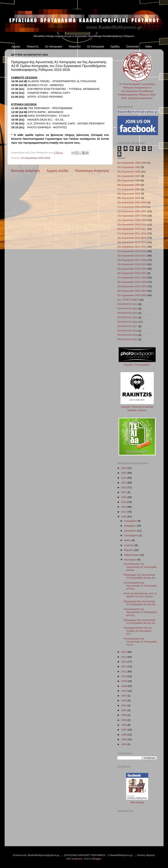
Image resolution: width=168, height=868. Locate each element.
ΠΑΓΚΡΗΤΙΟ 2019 (128, 335)
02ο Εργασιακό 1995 (129, 167)
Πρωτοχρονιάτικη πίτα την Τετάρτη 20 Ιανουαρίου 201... (138, 631)
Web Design (137, 802)
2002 (124, 705)
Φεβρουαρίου (132, 555)
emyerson (77, 859)
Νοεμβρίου (130, 526)
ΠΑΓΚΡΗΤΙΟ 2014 (128, 313)
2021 (124, 492)
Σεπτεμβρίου (132, 535)
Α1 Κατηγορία (54, 46)
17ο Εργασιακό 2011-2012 (132, 233)
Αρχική (16, 46)
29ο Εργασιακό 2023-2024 (132, 286)
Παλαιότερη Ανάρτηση (92, 171)
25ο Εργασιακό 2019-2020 (132, 269)
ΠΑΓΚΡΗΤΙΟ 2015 (128, 317)
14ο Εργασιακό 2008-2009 (132, 220)
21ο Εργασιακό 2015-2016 (35, 158)
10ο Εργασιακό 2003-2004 (132, 202)
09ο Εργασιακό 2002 (129, 198)
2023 (124, 483)
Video (149, 46)
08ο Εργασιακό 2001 (129, 194)
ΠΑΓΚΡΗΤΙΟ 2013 (128, 309)
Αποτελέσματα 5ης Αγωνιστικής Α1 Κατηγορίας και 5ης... (140, 612)
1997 (124, 730)
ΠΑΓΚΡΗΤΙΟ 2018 (128, 331)
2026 (124, 468)
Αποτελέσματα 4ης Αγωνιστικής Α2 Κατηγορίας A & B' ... (140, 642)
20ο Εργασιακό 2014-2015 (132, 247)
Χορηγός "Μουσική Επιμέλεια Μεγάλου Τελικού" (137, 407)
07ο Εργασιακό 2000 (129, 189)
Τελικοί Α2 (74, 46)
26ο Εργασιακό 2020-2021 (132, 273)
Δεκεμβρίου (131, 521)
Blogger (97, 859)
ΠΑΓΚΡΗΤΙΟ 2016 (128, 322)
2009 (124, 681)
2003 (124, 700)
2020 (124, 497)
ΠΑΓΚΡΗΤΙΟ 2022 (128, 339)
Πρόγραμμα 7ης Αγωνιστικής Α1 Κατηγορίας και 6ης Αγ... (140, 576)
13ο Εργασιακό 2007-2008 (132, 216)
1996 (124, 735)
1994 (124, 744)
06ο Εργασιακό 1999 (129, 185)
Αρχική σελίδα (57, 171)
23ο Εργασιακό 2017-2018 (132, 260)
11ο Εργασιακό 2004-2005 (132, 207)
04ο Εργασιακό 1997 (129, 176)
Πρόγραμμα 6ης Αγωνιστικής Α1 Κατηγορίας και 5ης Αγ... (140, 603)
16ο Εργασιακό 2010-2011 (132, 229)
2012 (124, 667)
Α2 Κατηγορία (96, 46)
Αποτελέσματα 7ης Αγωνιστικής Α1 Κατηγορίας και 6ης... (140, 567)
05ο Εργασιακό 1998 (129, 180)
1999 (124, 720)
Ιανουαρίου (131, 560)
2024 (124, 478)
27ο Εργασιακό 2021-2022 (132, 278)
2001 (124, 710)
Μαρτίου (129, 550)
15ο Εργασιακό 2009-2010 (132, 225)
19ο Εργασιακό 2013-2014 (132, 242)
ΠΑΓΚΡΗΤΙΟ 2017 (128, 326)
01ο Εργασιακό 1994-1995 (132, 163)
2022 (124, 487)
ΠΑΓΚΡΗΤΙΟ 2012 (128, 304)
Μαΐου (128, 540)
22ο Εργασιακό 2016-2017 (132, 256)
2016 (124, 517)
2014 (124, 657)
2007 (124, 691)
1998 (124, 725)
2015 (124, 652)
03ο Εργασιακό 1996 (129, 172)
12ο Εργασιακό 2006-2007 (132, 211)
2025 (124, 473)
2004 (124, 696)
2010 (124, 676)
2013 (124, 662)
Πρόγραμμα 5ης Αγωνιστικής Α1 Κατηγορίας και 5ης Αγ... (140, 621)
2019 (124, 502)
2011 (124, 671)
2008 (124, 686)
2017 (124, 512)
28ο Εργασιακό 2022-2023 (132, 282)
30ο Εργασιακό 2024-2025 (132, 291)
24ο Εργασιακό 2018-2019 (132, 264)
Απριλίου (129, 545)
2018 (124, 507)
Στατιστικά (132, 46)
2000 (124, 715)
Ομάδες (115, 46)
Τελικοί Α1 (33, 46)
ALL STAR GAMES (128, 300)
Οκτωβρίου (131, 531)
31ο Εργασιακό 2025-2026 (132, 295)
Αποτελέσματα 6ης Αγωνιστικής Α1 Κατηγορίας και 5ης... (140, 586)
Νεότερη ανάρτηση (26, 171)
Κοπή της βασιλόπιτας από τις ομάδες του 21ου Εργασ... (140, 595)
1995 (124, 739)
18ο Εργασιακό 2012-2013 (132, 238)
